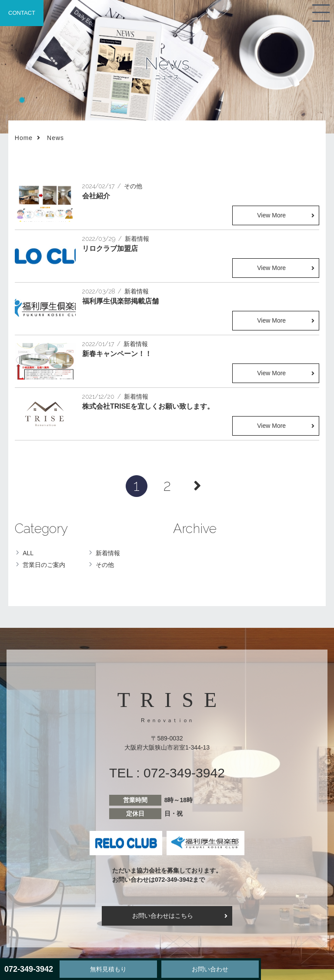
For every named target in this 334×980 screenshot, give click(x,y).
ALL (28, 553)
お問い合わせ (210, 969)
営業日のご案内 (44, 565)
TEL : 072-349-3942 (167, 773)
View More (271, 215)
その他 (105, 565)
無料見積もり (108, 969)
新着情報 (108, 553)
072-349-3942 (29, 969)
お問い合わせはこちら (163, 916)
